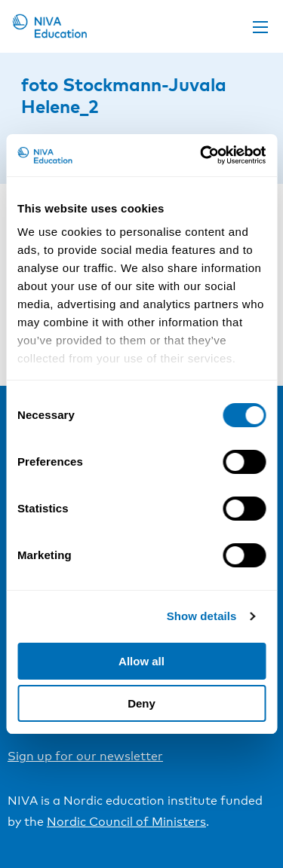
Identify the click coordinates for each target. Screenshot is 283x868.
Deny (141, 703)
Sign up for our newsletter (85, 756)
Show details (202, 616)
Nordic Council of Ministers (126, 822)
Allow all (141, 661)
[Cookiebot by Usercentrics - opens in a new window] (201, 155)
